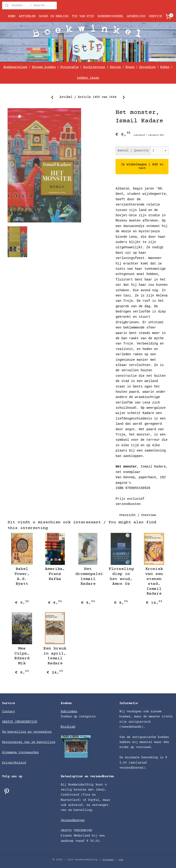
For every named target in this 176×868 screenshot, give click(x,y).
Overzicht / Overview (137, 515)
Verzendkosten (73, 820)
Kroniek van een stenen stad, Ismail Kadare (154, 582)
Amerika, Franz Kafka (55, 574)
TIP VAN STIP (83, 16)
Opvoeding (147, 67)
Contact (8, 712)
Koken (165, 67)
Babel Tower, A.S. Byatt (22, 577)
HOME (11, 16)
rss (121, 860)
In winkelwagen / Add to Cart (142, 167)
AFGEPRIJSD (136, 16)
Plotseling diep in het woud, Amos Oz (121, 577)
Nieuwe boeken (44, 67)
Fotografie (69, 67)
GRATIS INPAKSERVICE (19, 722)
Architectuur (94, 67)
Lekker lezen (88, 78)
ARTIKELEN (27, 16)
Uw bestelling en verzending (27, 732)
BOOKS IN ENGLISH (54, 16)
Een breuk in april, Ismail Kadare (55, 656)
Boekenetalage (15, 67)
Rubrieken (69, 712)
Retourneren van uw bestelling (29, 742)
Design (115, 67)
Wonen (130, 67)
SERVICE (155, 16)
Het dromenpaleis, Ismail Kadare (88, 577)
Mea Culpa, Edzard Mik (22, 656)
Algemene (10, 753)
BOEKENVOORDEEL (110, 16)
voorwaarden (29, 753)
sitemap (108, 860)
